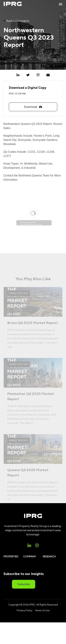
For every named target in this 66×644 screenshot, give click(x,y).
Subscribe (24, 584)
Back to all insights (16, 21)
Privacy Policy (25, 610)
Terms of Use (42, 610)
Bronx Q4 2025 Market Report (33, 327)
